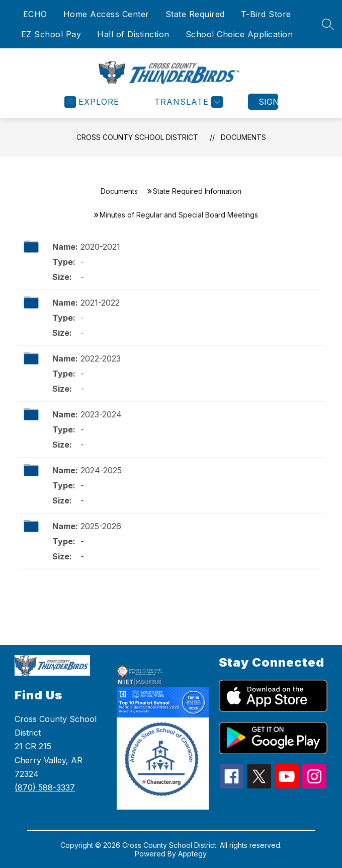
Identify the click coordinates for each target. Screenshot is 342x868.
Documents (243, 137)
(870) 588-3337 (45, 787)
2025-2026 (101, 526)
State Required (195, 14)
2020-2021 (100, 247)
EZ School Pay (51, 34)
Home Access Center (106, 14)
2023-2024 (101, 414)
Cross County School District (137, 137)
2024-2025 (101, 470)
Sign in (268, 102)
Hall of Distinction (133, 34)
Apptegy (192, 854)
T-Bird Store (266, 14)
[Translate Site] (187, 102)
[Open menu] (92, 102)
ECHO (35, 14)
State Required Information (197, 191)
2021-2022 (100, 303)
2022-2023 (101, 358)
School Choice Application (239, 34)
